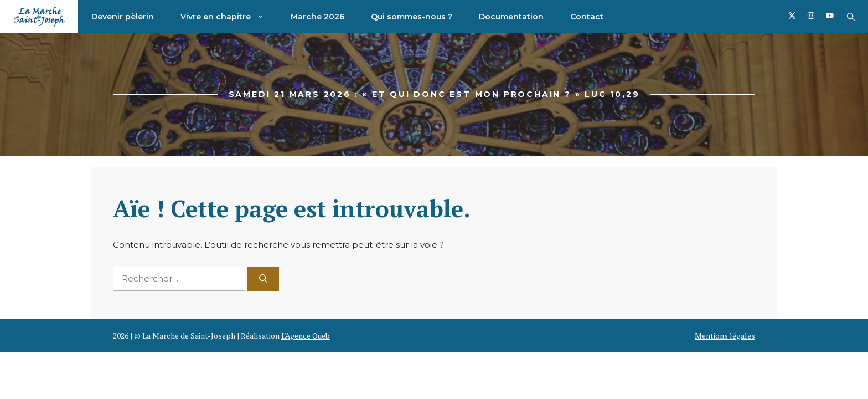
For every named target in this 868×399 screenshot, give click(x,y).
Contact (587, 17)
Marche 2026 (317, 17)
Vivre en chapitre (229, 17)
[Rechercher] (263, 279)
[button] (851, 17)
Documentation (511, 17)
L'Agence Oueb (306, 336)
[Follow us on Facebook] (792, 17)
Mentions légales (725, 336)
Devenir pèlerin (123, 17)
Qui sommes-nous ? (412, 17)
